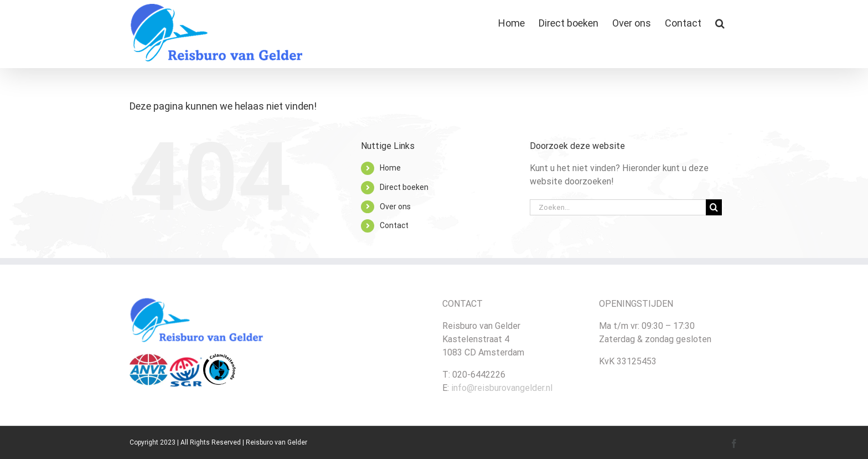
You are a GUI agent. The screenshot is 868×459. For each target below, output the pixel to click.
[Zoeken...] (618, 207)
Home (390, 168)
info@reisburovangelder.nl (502, 388)
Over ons (395, 207)
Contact (394, 225)
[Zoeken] (714, 207)
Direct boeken (404, 187)
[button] (720, 23)
